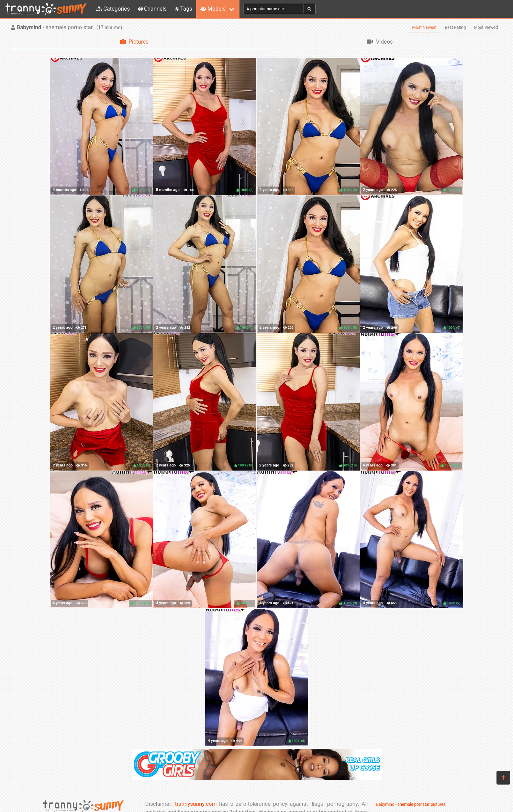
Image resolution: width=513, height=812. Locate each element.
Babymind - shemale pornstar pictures (411, 804)
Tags (183, 9)
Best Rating (455, 27)
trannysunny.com (196, 804)
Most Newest (425, 27)
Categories (113, 9)
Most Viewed (486, 27)
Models (213, 9)
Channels (152, 9)
